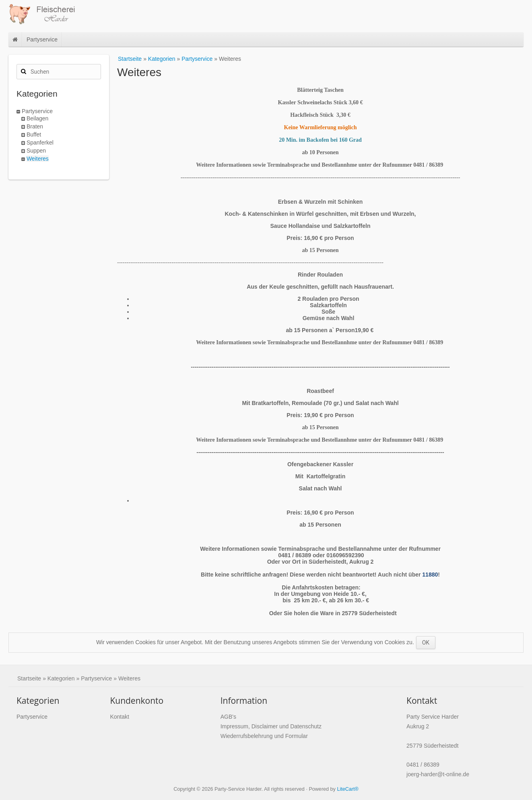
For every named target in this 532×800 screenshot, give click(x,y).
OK (426, 643)
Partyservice (42, 39)
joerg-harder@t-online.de (438, 774)
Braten (35, 126)
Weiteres (38, 159)
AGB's (228, 717)
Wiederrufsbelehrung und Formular (264, 736)
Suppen (36, 151)
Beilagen (38, 118)
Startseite (130, 59)
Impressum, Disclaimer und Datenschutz (271, 726)
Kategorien (162, 59)
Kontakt (119, 717)
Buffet (34, 134)
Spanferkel (40, 143)
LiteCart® (347, 789)
